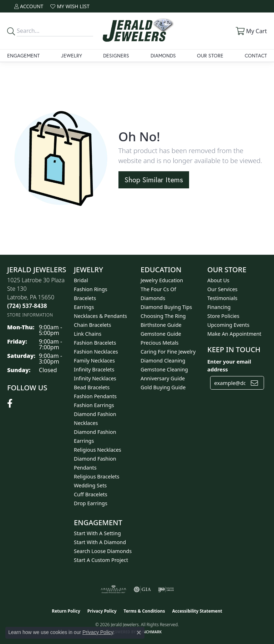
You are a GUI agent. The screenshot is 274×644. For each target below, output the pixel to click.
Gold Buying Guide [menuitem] (163, 387)
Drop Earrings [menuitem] (91, 503)
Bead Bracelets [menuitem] (92, 387)
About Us (218, 280)
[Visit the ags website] (113, 589)
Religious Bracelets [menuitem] (97, 476)
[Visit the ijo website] (166, 589)
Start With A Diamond (100, 542)
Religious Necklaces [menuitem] (98, 450)
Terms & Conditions (144, 611)
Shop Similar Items (154, 180)
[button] (29, 6)
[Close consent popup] (139, 633)
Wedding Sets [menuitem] (90, 485)
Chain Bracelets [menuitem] (92, 325)
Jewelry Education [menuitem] (162, 280)
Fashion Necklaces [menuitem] (96, 352)
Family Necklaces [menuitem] (94, 361)
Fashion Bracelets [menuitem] (95, 343)
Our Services (222, 289)
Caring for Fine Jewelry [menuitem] (168, 352)
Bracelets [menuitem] (85, 298)
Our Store (210, 55)
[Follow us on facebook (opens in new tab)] (10, 404)
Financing (219, 307)
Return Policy (66, 611)
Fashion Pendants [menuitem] (95, 396)
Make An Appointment (234, 334)
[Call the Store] (27, 306)
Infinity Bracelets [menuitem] (94, 369)
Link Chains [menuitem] (88, 334)
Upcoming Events (228, 325)
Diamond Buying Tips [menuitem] (166, 307)
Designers (116, 55)
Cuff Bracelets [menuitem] (91, 494)
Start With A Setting (97, 533)
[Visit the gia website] (142, 589)
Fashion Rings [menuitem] (91, 289)
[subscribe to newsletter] (254, 383)
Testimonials (222, 298)
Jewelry (72, 55)
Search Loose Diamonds (103, 551)
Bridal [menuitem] (81, 280)
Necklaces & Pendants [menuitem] (100, 316)
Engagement (23, 55)
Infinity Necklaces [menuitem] (95, 378)
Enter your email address (229, 365)
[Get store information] (30, 315)
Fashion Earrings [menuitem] (94, 405)
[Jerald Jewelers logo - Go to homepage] (137, 31)
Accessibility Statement (197, 611)
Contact (256, 55)
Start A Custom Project (101, 560)
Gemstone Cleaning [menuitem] (164, 369)
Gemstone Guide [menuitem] (161, 334)
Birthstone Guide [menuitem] (161, 325)
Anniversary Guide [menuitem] (163, 378)
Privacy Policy (102, 611)
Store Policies (223, 316)
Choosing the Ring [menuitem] (163, 316)
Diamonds (163, 55)
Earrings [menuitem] (84, 307)
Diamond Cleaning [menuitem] (163, 361)
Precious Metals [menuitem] (159, 343)
